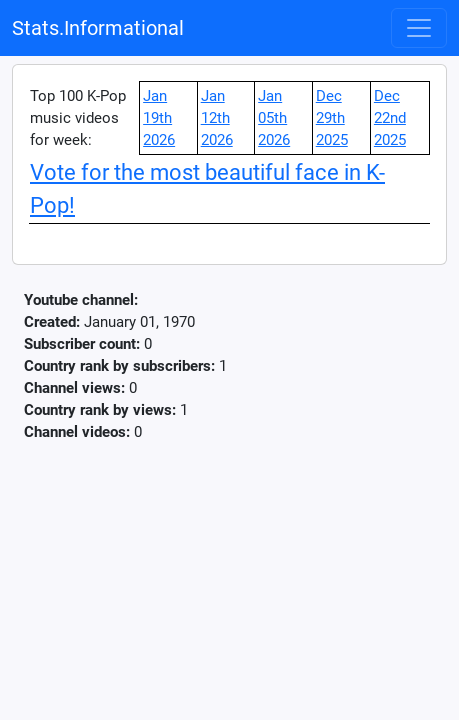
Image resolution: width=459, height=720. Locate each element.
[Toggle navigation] (419, 28)
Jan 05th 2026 (274, 118)
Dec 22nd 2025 (390, 118)
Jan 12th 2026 (217, 118)
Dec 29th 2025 (332, 118)
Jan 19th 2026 (159, 118)
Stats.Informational (98, 28)
